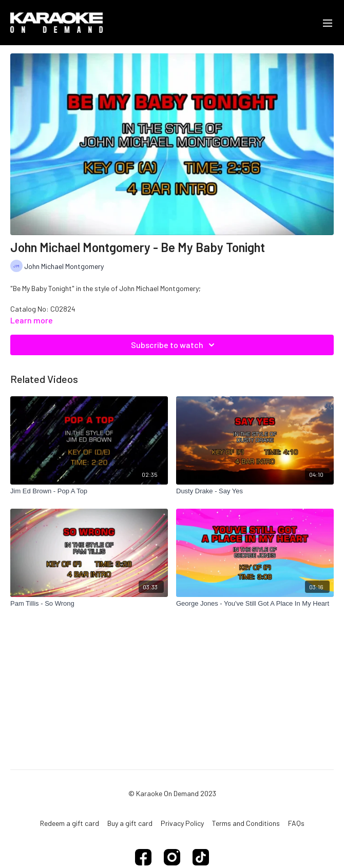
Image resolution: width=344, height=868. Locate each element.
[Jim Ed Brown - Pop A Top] (89, 491)
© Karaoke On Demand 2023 (172, 794)
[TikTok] (201, 857)
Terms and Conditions (246, 823)
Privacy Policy (182, 823)
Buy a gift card (130, 823)
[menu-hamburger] (328, 23)
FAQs (296, 823)
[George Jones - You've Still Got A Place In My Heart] (255, 604)
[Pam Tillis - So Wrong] (89, 604)
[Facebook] (143, 857)
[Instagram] (172, 857)
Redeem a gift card (70, 823)
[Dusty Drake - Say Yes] (255, 491)
